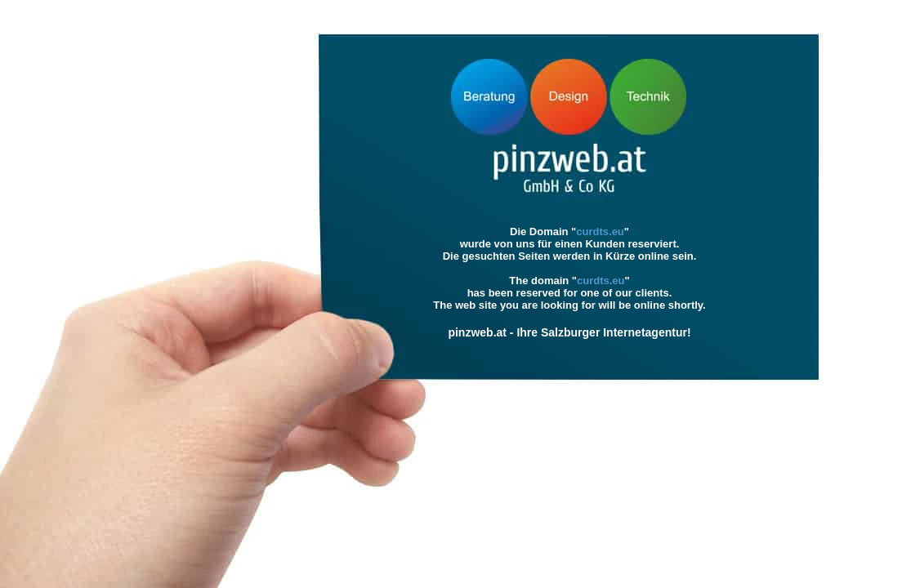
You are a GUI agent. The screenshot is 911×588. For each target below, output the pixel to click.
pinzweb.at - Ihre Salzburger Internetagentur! (569, 332)
